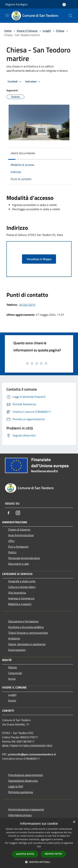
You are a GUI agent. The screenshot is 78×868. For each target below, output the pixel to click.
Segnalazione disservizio (23, 781)
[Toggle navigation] (7, 15)
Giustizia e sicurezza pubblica (26, 627)
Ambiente (14, 638)
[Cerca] (70, 16)
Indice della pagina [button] (23, 153)
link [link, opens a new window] (39, 847)
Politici (12, 552)
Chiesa (60, 31)
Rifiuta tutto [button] (53, 854)
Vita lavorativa (17, 593)
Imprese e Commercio (21, 598)
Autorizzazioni (17, 650)
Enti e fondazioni (18, 547)
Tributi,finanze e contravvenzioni (28, 633)
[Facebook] (9, 513)
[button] (39, 862)
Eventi (12, 700)
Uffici (11, 541)
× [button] (74, 822)
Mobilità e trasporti (20, 604)
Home (8, 31)
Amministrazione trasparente (26, 809)
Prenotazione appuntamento (26, 775)
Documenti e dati (19, 564)
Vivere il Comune (27, 31)
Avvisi (12, 679)
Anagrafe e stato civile (22, 581)
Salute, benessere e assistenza (27, 644)
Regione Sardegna (16, 4)
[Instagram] (18, 513)
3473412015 (27, 305)
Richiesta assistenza (21, 792)
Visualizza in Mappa (39, 259)
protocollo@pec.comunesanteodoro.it (32, 754)
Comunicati (15, 673)
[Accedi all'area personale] (64, 5)
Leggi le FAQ (16, 786)
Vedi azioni (33, 82)
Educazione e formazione (23, 621)
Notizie (13, 667)
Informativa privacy (20, 815)
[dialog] (39, 843)
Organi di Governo (19, 529)
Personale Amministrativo (24, 558)
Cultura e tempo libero (22, 587)
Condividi (15, 82)
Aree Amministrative (21, 535)
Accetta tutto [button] (25, 854)
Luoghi (47, 31)
